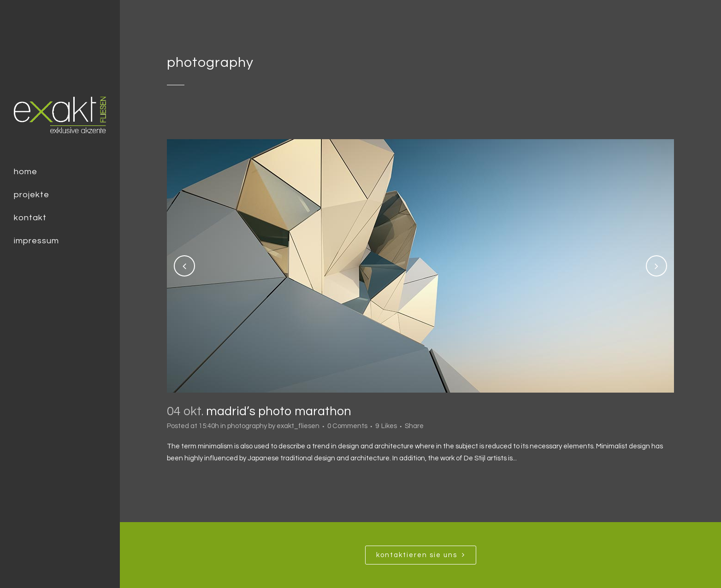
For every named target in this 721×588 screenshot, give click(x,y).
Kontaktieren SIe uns (421, 555)
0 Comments (347, 426)
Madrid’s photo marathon (279, 412)
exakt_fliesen (298, 426)
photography (247, 426)
